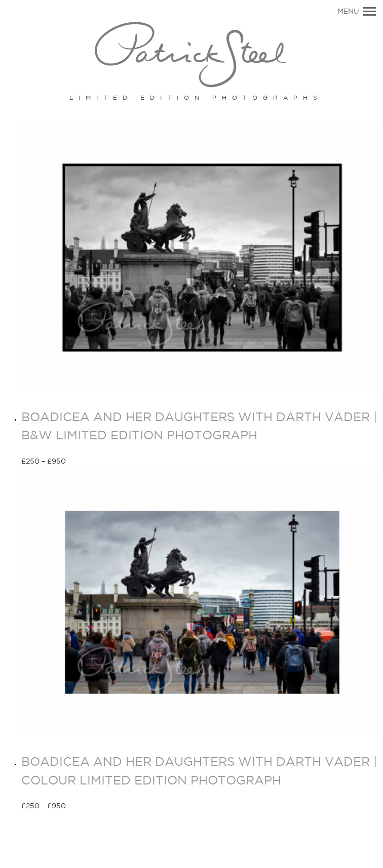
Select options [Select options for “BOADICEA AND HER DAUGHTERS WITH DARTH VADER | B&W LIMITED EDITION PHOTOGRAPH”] (102, 462)
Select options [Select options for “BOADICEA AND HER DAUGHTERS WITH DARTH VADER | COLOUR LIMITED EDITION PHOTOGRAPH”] (102, 807)
